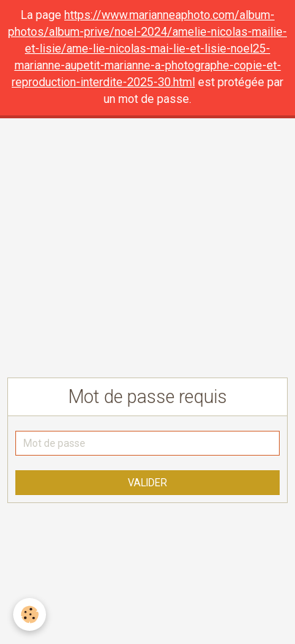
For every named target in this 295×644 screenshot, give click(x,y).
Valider (147, 483)
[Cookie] (30, 614)
